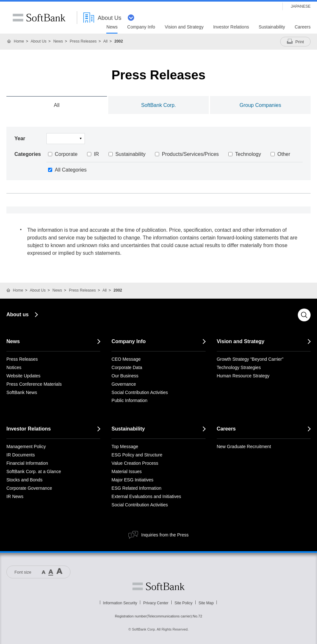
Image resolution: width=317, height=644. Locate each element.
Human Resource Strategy (243, 376)
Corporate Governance (29, 488)
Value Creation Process (135, 463)
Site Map (206, 603)
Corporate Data (127, 367)
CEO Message (126, 359)
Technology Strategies (239, 367)
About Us (39, 41)
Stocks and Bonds (24, 480)
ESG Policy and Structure (137, 455)
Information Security (120, 603)
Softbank (158, 586)
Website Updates (23, 376)
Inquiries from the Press (165, 535)
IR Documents (21, 455)
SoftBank (39, 18)
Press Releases (83, 41)
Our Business (125, 376)
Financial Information (27, 463)
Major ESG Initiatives (132, 480)
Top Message (125, 447)
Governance (124, 384)
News (58, 41)
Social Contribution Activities (140, 392)
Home (19, 41)
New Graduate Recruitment (244, 447)
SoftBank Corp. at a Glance (34, 471)
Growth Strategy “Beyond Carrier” (250, 359)
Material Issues (126, 471)
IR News (15, 496)
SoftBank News (22, 392)
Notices (14, 367)
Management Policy (26, 447)
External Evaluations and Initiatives (146, 496)
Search (304, 315)
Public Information (129, 400)
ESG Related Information (136, 488)
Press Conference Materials (34, 384)
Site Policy (183, 603)
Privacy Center (156, 603)
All (106, 41)
